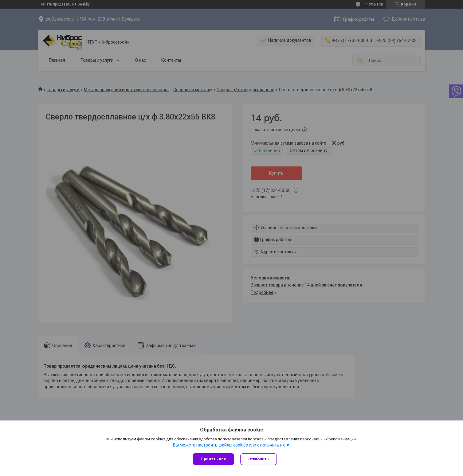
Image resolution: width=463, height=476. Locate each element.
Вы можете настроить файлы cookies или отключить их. (229, 445)
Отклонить (259, 459)
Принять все (213, 459)
